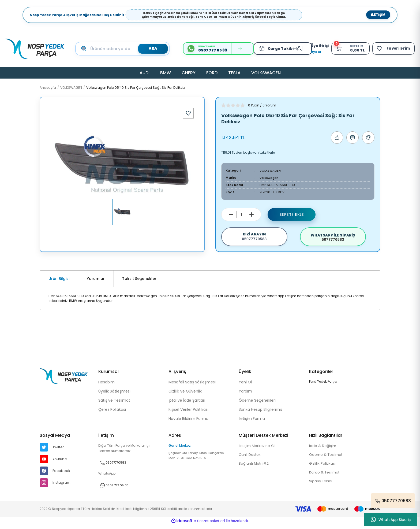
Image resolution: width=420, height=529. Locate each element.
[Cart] (349, 49)
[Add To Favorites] (188, 113)
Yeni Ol (245, 385)
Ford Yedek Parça (323, 385)
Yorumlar (96, 282)
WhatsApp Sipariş (391, 520)
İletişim (378, 15)
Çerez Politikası (112, 413)
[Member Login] (298, 49)
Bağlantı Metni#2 (255, 467)
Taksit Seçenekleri (140, 282)
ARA (152, 49)
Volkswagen (269, 178)
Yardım (245, 394)
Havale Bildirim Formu (188, 422)
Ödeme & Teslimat (327, 458)
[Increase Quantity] (252, 214)
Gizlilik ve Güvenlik (185, 394)
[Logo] (35, 49)
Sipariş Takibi (321, 486)
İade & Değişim (323, 449)
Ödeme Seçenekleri (257, 404)
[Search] (128, 49)
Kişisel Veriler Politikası (188, 413)
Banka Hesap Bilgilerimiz (261, 413)
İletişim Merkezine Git (258, 449)
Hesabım (106, 385)
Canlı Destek (250, 458)
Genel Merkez (180, 449)
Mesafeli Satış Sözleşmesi (192, 385)
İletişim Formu (252, 422)
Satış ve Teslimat (114, 404)
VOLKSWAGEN (270, 170)
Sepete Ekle (292, 214)
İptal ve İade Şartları (187, 404)
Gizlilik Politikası (323, 467)
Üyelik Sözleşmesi (114, 394)
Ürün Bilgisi (59, 282)
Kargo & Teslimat (325, 476)
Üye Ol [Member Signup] (314, 52)
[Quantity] (241, 214)
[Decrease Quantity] (231, 214)
